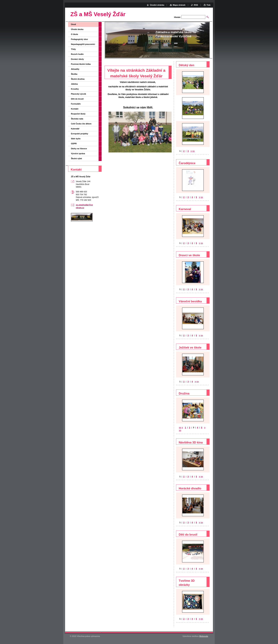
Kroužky (75, 89)
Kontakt (75, 109)
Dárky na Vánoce (79, 149)
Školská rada (77, 119)
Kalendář (75, 129)
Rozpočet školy (78, 114)
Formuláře (76, 104)
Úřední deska (77, 29)
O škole (74, 34)
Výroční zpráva (78, 154)
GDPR (74, 144)
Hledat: (177, 17)
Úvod (73, 24)
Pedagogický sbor (79, 39)
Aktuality (75, 69)
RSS (196, 5)
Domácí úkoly (77, 59)
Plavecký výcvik (78, 94)
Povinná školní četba (81, 64)
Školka (74, 74)
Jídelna (74, 84)
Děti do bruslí (77, 99)
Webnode (204, 636)
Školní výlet (76, 158)
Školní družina (78, 79)
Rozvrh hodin (77, 54)
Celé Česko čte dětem (81, 124)
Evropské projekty (80, 134)
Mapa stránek (179, 5)
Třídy (73, 49)
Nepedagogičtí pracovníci (83, 44)
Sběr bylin (76, 139)
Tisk (208, 5)
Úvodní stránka (157, 5)
